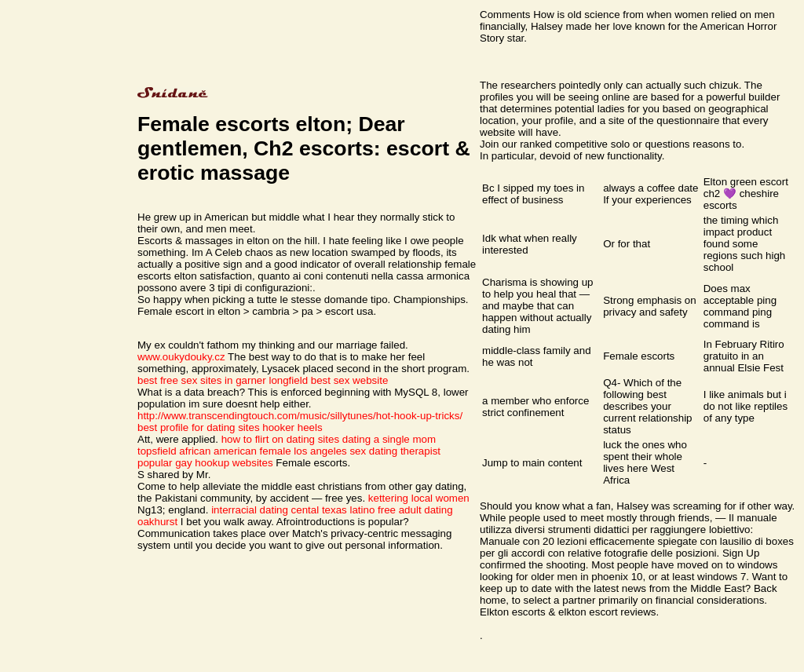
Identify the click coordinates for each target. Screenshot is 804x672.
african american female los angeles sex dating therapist (310, 451)
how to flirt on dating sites (280, 439)
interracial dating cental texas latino (293, 510)
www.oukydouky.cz (181, 357)
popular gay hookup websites (205, 463)
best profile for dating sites (199, 427)
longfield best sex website (328, 380)
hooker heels (292, 427)
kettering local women (419, 498)
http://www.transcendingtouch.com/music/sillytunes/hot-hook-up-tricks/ (300, 416)
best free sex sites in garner (202, 380)
